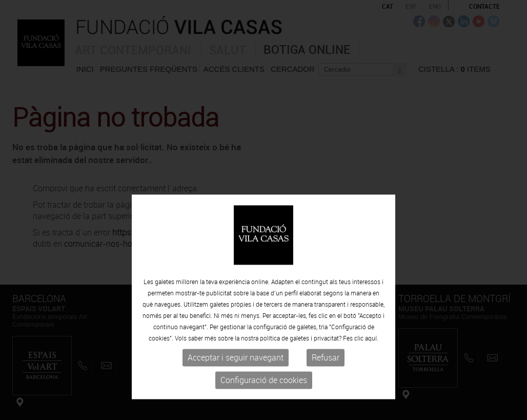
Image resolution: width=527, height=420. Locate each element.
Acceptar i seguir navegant (236, 381)
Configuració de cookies (264, 404)
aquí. (372, 362)
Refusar (326, 381)
